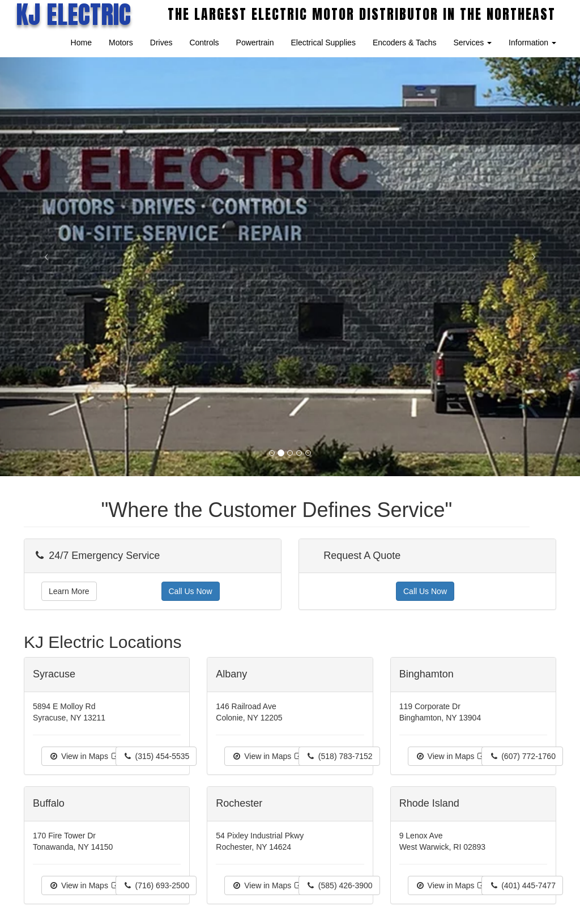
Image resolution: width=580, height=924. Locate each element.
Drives (161, 43)
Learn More (69, 591)
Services (472, 43)
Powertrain (255, 43)
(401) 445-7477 (522, 885)
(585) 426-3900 (339, 885)
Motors (121, 43)
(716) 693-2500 (156, 885)
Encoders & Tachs (405, 43)
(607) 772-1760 (522, 756)
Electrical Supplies (323, 43)
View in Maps (85, 756)
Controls (204, 43)
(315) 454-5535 (156, 756)
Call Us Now (191, 591)
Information (532, 43)
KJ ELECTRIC (73, 14)
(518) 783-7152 (339, 756)
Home (81, 43)
